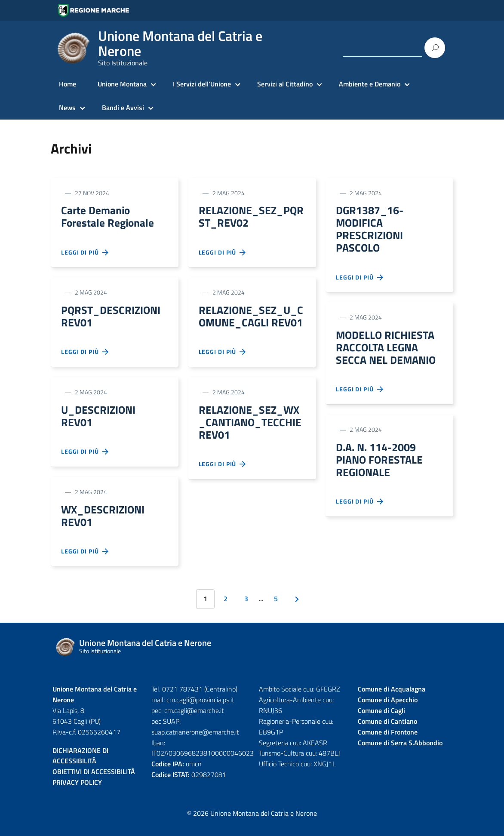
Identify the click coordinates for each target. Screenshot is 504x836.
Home (68, 84)
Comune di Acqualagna (392, 699)
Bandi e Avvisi (123, 108)
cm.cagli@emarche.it (194, 721)
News (67, 108)
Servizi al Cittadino (285, 84)
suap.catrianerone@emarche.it (195, 742)
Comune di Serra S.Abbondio (400, 753)
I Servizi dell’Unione (202, 84)
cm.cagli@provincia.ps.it (200, 710)
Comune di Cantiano (387, 731)
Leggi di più (85, 255)
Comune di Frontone (388, 742)
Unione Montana (122, 84)
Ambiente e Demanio (370, 84)
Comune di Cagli (381, 721)
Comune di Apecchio (388, 710)
